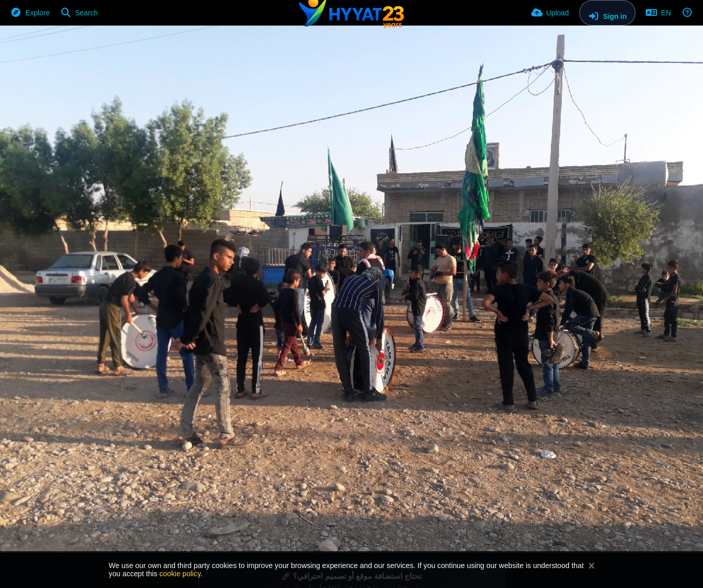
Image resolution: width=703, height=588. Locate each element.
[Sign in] (607, 13)
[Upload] (550, 13)
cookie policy (180, 574)
